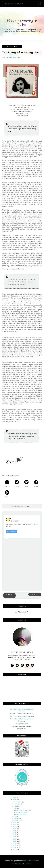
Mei (16, 808)
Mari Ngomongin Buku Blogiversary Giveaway (22, 710)
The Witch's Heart (20, 814)
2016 (14, 839)
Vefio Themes (34, 861)
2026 (14, 798)
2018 (14, 835)
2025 (14, 800)
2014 (14, 843)
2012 (14, 847)
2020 (14, 831)
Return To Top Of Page (22, 864)
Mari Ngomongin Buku (22, 23)
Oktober (17, 804)
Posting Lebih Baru (9, 595)
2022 (14, 827)
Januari (17, 820)
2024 (14, 823)
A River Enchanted (20, 812)
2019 (14, 833)
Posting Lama (35, 594)
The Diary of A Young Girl (23, 810)
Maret (16, 818)
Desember (18, 802)
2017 (14, 837)
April (16, 816)
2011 (14, 849)
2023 (14, 825)
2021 (14, 829)
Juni (16, 806)
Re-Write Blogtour (22, 724)
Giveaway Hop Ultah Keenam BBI (22, 716)
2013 (14, 845)
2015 (14, 841)
